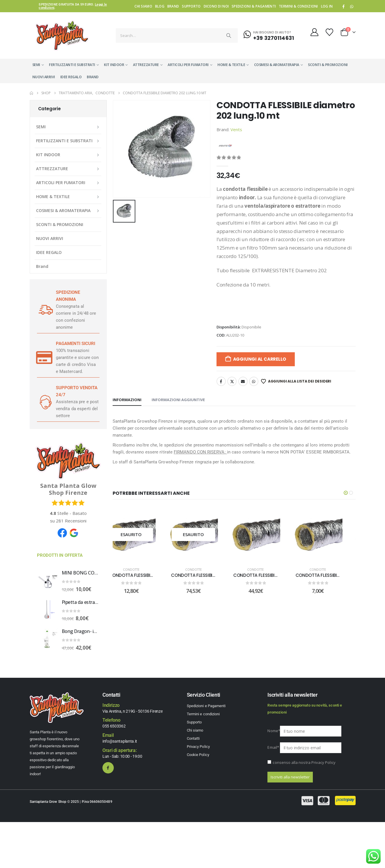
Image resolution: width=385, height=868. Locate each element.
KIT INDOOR (114, 65)
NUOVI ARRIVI (44, 77)
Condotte (141, 570)
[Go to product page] (47, 580)
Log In (327, 6)
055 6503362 (114, 726)
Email (243, 381)
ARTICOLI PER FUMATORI (188, 65)
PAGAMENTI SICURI (76, 344)
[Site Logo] (62, 35)
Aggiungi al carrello (260, 359)
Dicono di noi (216, 6)
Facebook (221, 381)
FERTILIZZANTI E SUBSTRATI (72, 65)
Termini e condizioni (203, 714)
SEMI (36, 65)
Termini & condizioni (298, 6)
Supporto (191, 6)
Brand (173, 6)
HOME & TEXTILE (231, 65)
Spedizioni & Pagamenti (254, 6)
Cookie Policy (198, 755)
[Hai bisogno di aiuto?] (269, 35)
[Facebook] (343, 6)
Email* (273, 747)
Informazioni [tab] (127, 400)
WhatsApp (352, 6)
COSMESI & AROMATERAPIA (277, 65)
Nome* (273, 731)
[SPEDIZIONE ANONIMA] (44, 310)
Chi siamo (143, 6)
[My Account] (314, 32)
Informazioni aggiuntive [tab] (178, 400)
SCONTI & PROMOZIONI (328, 65)
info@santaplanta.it (120, 741)
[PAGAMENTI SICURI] (44, 357)
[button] (346, 493)
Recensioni (71, 521)
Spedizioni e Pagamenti (206, 706)
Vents (236, 129)
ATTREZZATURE (146, 65)
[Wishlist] (329, 32)
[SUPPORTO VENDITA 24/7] (44, 402)
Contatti (193, 738)
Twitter (232, 381)
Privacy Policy (198, 747)
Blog (160, 6)
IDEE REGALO (71, 77)
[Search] (229, 35)
